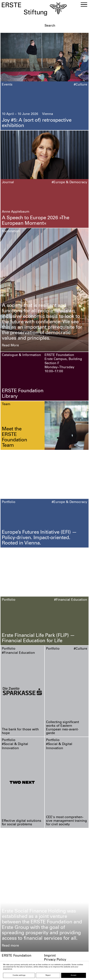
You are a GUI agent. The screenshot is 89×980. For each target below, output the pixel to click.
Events (7, 85)
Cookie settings (19, 975)
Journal (8, 183)
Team (6, 404)
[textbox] (66, 26)
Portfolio (9, 502)
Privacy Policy (55, 960)
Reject (48, 975)
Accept (73, 975)
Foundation (11, 231)
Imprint (50, 956)
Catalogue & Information (21, 355)
